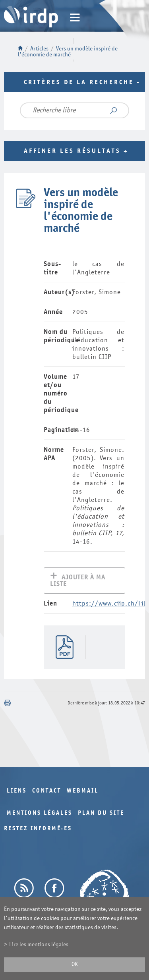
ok (75, 964)
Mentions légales (40, 814)
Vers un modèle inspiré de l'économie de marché (68, 52)
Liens (17, 792)
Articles (39, 49)
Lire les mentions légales (39, 944)
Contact (47, 792)
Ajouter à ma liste (78, 581)
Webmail (83, 792)
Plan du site (101, 814)
